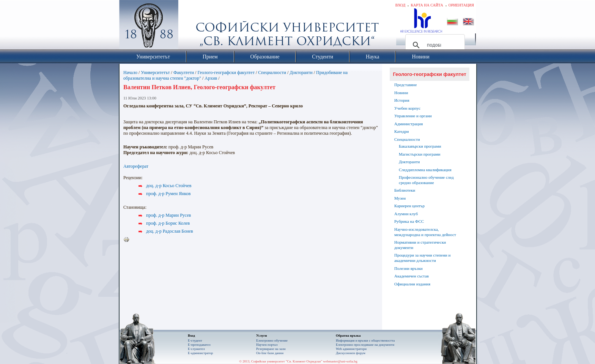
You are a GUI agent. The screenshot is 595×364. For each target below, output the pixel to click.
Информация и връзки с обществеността (365, 340)
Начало (130, 72)
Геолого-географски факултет (226, 72)
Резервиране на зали (271, 349)
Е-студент (195, 340)
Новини (401, 93)
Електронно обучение (272, 340)
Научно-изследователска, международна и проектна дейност (425, 232)
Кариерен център (409, 206)
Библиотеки (405, 190)
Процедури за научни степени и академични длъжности (422, 258)
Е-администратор (200, 353)
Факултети (184, 72)
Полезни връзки (408, 268)
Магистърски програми (419, 154)
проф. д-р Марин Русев (168, 215)
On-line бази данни (270, 353)
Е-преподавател (199, 345)
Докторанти (301, 72)
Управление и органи (413, 116)
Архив (211, 78)
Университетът (155, 72)
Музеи (400, 198)
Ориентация (461, 5)
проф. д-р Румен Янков (168, 194)
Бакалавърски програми (420, 146)
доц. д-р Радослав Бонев (170, 231)
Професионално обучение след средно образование (426, 180)
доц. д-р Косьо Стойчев (169, 186)
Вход (401, 5)
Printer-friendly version (128, 240)
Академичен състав (412, 276)
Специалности (272, 72)
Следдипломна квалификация (425, 170)
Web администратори (351, 349)
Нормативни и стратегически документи (420, 245)
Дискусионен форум (351, 353)
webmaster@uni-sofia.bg (340, 361)
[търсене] (434, 45)
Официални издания (412, 284)
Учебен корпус (407, 108)
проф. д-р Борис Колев (168, 223)
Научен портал (267, 345)
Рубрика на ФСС (409, 221)
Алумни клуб (406, 214)
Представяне (405, 85)
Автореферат (136, 166)
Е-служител (196, 349)
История (402, 100)
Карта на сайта (427, 5)
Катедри (401, 131)
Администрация (408, 124)
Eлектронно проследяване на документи (365, 345)
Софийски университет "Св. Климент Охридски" (192, 27)
